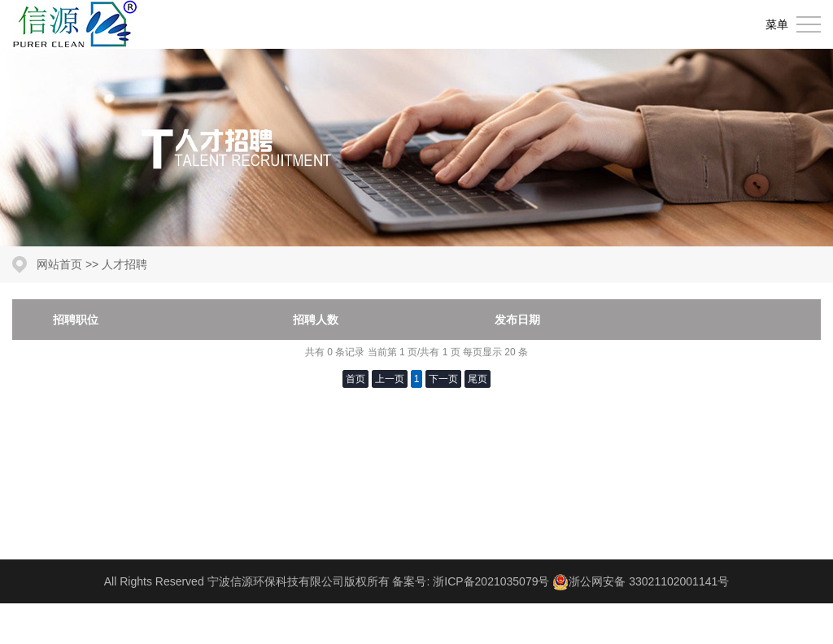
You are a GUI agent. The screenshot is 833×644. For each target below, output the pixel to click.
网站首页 (59, 264)
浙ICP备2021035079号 (491, 581)
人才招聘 (124, 264)
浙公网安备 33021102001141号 (649, 581)
